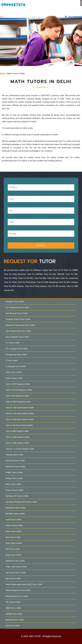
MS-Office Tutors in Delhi (15, 514)
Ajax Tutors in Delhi (13, 579)
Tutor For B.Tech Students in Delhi (19, 390)
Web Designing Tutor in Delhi (17, 596)
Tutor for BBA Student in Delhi (17, 431)
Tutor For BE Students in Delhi (17, 396)
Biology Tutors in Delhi (14, 478)
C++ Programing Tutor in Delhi (17, 307)
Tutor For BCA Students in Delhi (18, 384)
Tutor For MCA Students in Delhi (18, 402)
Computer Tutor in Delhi (15, 302)
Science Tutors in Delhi (14, 490)
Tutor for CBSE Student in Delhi (18, 437)
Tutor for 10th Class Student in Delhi (20, 419)
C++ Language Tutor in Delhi (17, 349)
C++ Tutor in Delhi (12, 343)
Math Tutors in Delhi (13, 484)
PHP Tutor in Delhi (13, 549)
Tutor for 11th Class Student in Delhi (20, 414)
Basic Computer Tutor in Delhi (17, 337)
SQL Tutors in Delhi (13, 602)
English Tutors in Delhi (14, 472)
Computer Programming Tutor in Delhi (20, 325)
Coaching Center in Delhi (15, 461)
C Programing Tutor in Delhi (16, 355)
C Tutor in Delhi (11, 360)
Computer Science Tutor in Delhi (18, 319)
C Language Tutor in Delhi (16, 366)
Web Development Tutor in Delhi (18, 590)
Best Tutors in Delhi (13, 537)
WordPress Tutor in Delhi (15, 561)
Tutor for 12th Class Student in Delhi (20, 408)
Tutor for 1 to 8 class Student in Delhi (20, 449)
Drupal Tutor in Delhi (13, 555)
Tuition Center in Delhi (14, 526)
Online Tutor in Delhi (13, 531)
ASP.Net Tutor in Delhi (14, 614)
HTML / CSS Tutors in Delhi (16, 567)
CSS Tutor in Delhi (13, 626)
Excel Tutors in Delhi (13, 520)
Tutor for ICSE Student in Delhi (17, 443)
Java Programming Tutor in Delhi (18, 331)
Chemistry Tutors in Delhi (15, 467)
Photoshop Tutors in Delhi (16, 508)
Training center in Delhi (14, 455)
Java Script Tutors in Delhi (16, 573)
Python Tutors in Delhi (14, 378)
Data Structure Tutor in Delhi (17, 313)
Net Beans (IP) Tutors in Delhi (17, 496)
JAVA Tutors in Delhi (13, 372)
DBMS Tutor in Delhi (13, 608)
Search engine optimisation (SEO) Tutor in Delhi (24, 584)
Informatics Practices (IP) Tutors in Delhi (21, 502)
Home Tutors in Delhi (14, 543)
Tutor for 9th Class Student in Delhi (19, 425)
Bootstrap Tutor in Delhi (15, 620)
